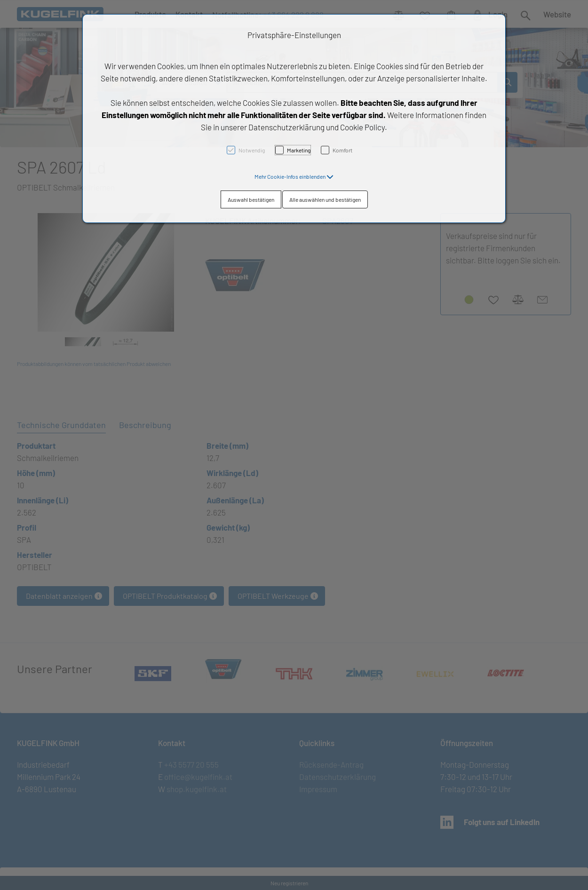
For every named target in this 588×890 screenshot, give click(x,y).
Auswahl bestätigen (251, 199)
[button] (294, 176)
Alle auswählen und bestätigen (325, 199)
